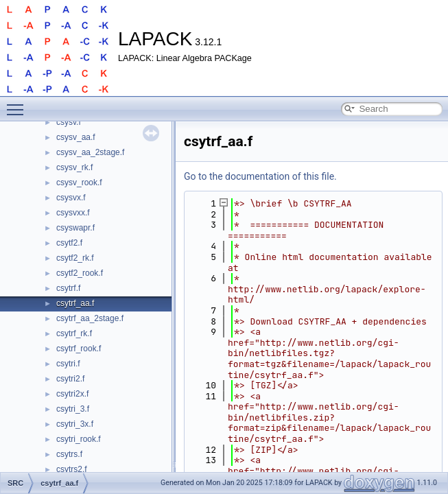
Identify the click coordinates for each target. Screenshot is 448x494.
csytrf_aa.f (75, 303)
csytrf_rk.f (74, 333)
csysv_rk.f (74, 167)
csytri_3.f (73, 409)
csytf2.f (69, 243)
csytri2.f (70, 379)
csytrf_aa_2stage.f (90, 318)
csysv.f (69, 122)
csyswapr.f (75, 228)
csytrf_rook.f (79, 349)
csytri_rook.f (79, 439)
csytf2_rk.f (75, 258)
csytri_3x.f (75, 424)
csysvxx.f (73, 213)
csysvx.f (71, 198)
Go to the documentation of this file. (260, 176)
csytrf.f (68, 288)
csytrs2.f (72, 469)
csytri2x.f (72, 394)
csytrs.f (69, 454)
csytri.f (68, 364)
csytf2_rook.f (80, 273)
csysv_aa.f (76, 137)
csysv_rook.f (79, 183)
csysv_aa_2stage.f (90, 152)
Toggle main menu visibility (19, 104)
